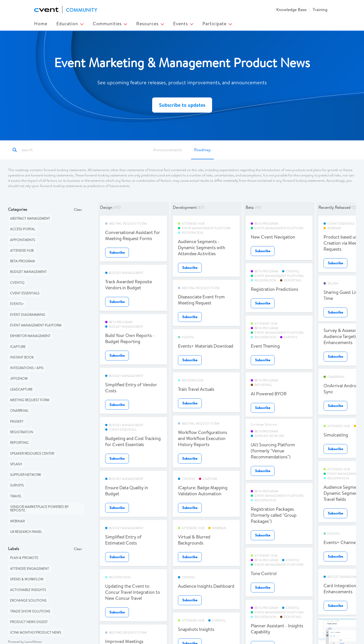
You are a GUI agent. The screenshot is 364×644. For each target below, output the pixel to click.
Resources (150, 24)
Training (320, 9)
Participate (217, 24)
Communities (110, 24)
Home (41, 24)
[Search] (44, 150)
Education (70, 24)
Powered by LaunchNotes (25, 642)
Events (183, 24)
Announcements (168, 150)
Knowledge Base (291, 9)
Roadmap (202, 150)
